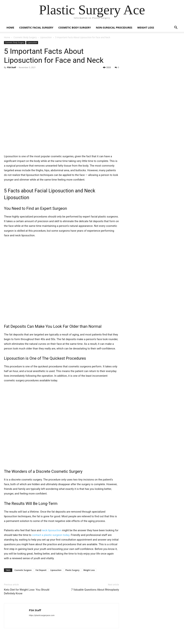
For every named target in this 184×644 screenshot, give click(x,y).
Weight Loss (146, 28)
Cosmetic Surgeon (23, 570)
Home (10, 28)
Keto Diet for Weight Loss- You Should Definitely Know (27, 592)
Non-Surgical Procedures (114, 28)
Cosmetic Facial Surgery (36, 28)
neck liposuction (51, 530)
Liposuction (46, 37)
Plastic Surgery (72, 570)
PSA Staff (11, 67)
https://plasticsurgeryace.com (42, 615)
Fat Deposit (41, 570)
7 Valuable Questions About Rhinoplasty (95, 590)
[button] (176, 28)
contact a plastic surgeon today (51, 535)
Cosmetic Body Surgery (75, 28)
